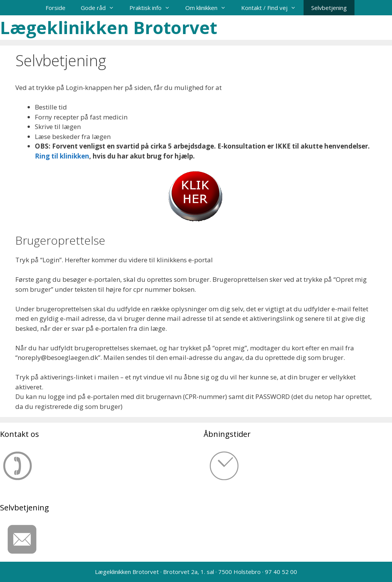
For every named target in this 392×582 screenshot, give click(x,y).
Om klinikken (209, 8)
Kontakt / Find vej (272, 8)
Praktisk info (154, 8)
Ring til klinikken (62, 156)
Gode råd (101, 8)
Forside (56, 8)
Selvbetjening (329, 8)
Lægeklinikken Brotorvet (109, 27)
